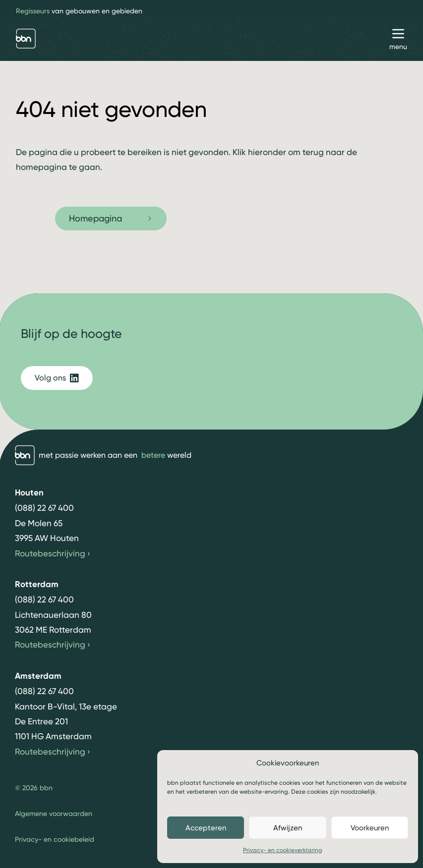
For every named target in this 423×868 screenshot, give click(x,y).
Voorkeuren (370, 828)
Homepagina (111, 218)
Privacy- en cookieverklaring (283, 850)
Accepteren (206, 828)
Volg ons (57, 378)
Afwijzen (288, 828)
